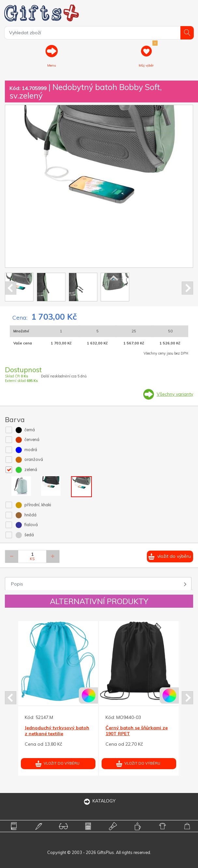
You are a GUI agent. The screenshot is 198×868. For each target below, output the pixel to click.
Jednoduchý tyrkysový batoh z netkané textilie (57, 731)
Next (187, 288)
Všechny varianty (175, 394)
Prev (11, 288)
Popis (17, 584)
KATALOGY (99, 801)
